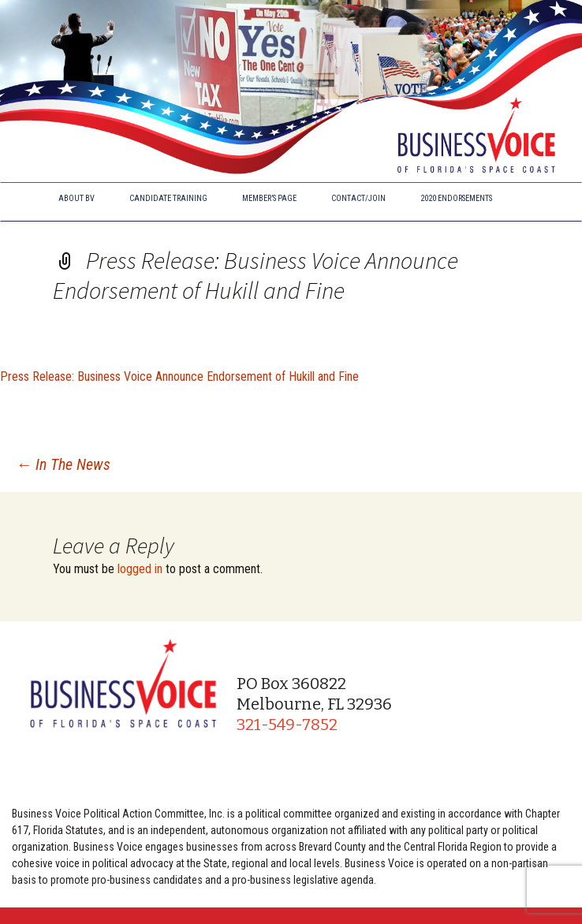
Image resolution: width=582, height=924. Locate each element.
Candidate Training (168, 198)
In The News (63, 464)
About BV (76, 198)
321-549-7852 (287, 725)
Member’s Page (269, 198)
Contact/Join (358, 198)
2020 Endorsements (456, 198)
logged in (140, 569)
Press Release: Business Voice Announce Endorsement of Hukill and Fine (179, 376)
